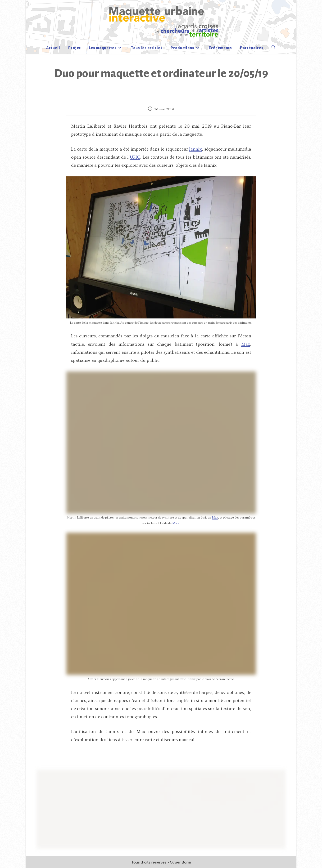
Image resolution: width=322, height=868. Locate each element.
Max (246, 344)
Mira (176, 523)
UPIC (135, 157)
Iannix (195, 149)
